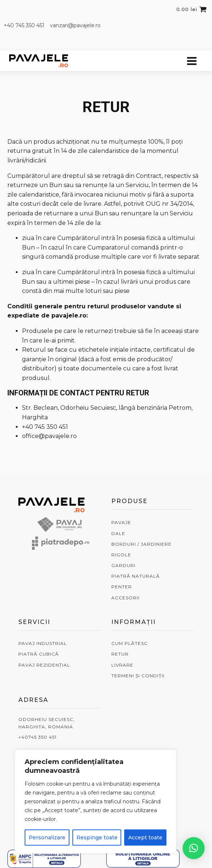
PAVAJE (121, 522)
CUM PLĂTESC (130, 643)
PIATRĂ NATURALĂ (136, 576)
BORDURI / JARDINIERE (141, 544)
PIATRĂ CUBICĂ (39, 654)
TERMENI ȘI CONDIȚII (138, 676)
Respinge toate (97, 837)
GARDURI (123, 565)
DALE (118, 533)
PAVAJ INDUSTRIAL (43, 643)
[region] (96, 801)
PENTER (122, 587)
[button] (194, 848)
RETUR (120, 654)
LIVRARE (122, 665)
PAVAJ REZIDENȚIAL (44, 665)
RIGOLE (121, 555)
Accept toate (145, 837)
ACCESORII (125, 598)
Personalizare (47, 837)
